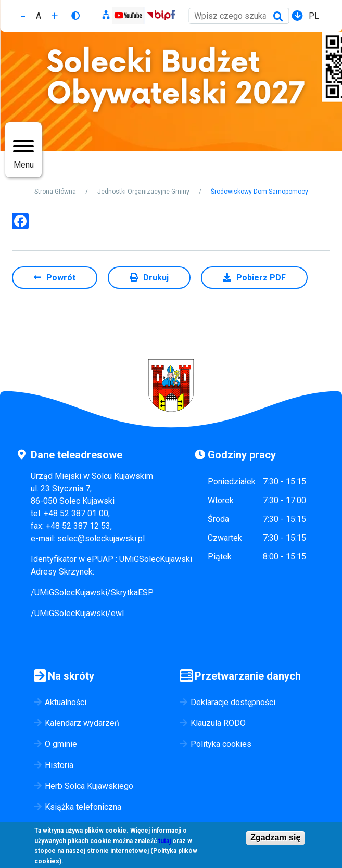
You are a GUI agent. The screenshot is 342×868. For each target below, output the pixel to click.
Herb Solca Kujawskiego (89, 786)
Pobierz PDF (261, 278)
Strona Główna (55, 192)
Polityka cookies (221, 744)
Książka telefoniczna (83, 807)
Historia (59, 765)
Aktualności (66, 702)
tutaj (164, 842)
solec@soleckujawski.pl (101, 538)
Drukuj (156, 278)
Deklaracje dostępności (233, 702)
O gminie (61, 744)
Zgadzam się (275, 839)
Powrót (61, 278)
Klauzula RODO (218, 723)
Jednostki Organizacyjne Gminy (143, 192)
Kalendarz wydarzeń (82, 723)
